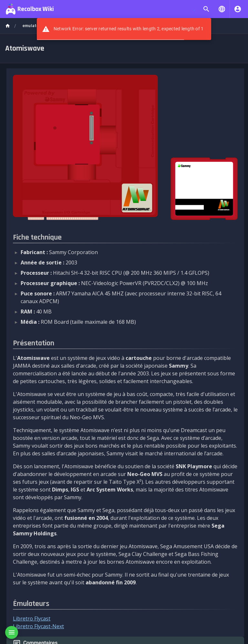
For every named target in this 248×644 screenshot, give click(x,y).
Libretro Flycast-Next (38, 626)
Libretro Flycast (32, 619)
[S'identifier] (238, 9)
